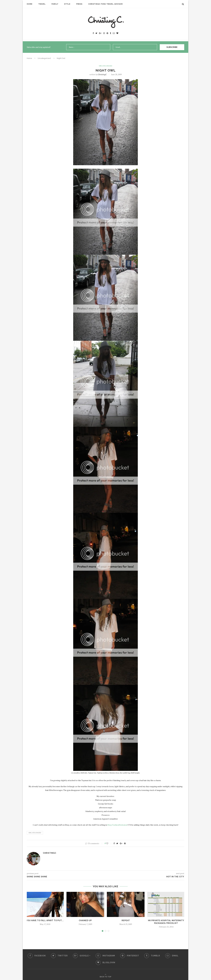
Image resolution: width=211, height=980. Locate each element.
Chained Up (85, 920)
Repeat (126, 920)
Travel (42, 4)
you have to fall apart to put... (45, 920)
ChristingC (102, 74)
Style (67, 4)
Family (55, 4)
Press (79, 4)
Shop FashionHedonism (117, 825)
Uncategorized (44, 58)
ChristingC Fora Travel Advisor (105, 4)
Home (30, 4)
